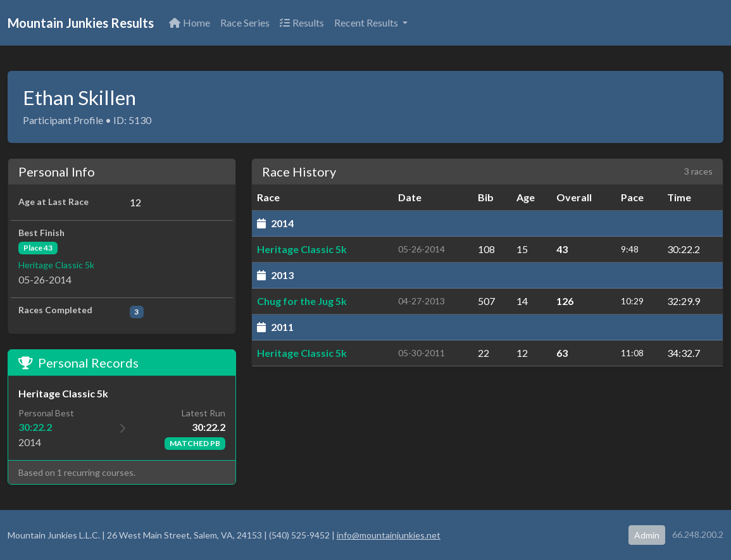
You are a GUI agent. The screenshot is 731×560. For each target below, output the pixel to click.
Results (302, 22)
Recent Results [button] (367, 22)
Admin (647, 535)
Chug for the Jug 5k (302, 301)
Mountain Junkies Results (81, 23)
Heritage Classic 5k (56, 265)
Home (190, 22)
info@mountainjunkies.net (389, 535)
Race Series (245, 22)
